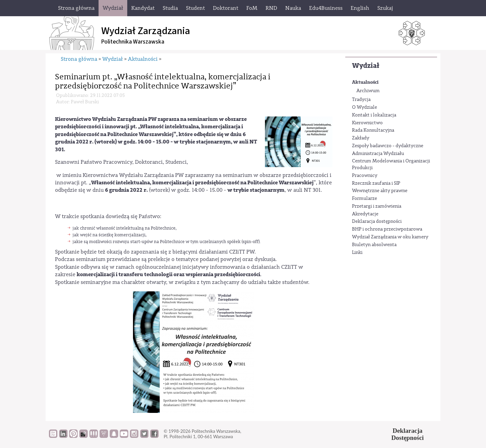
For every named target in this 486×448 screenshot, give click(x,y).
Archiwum (368, 91)
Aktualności (365, 82)
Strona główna (79, 59)
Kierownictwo (367, 123)
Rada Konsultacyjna (373, 130)
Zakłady (361, 138)
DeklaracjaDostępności (408, 434)
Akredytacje (365, 214)
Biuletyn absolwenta (374, 245)
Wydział (366, 66)
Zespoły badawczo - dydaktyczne (388, 146)
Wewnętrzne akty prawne (380, 191)
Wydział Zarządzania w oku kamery (390, 237)
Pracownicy (365, 176)
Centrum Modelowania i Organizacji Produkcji (391, 164)
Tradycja (361, 100)
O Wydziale (364, 107)
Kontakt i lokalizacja (374, 115)
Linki (357, 253)
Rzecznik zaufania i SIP (376, 183)
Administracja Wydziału (378, 154)
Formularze (364, 199)
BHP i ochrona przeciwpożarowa (387, 229)
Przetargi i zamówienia (377, 206)
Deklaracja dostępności (377, 221)
